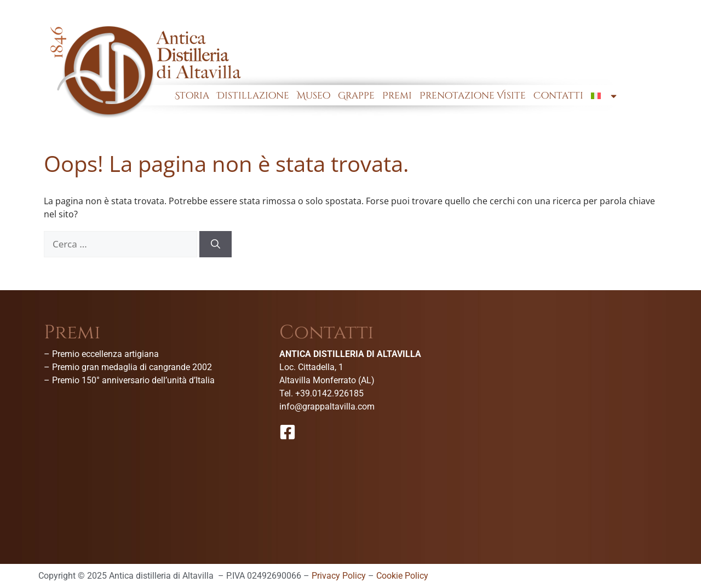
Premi (397, 96)
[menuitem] (605, 96)
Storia (192, 96)
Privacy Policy (339, 576)
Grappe (356, 96)
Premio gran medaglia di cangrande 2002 (132, 367)
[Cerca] (216, 244)
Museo (314, 96)
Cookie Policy (402, 576)
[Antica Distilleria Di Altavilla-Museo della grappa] (586, 405)
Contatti (558, 96)
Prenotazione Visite (473, 96)
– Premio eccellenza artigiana (101, 354)
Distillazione (253, 96)
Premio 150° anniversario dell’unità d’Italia (133, 380)
